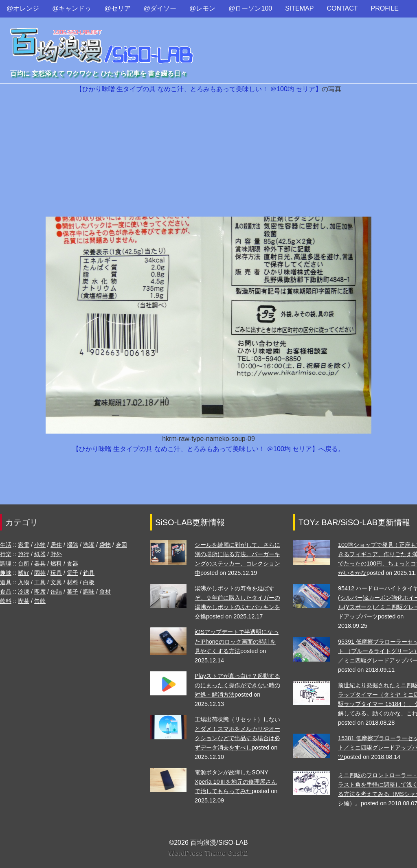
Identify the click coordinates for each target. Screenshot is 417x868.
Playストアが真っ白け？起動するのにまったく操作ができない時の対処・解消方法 (237, 685)
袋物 (105, 545)
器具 (40, 563)
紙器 (40, 554)
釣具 (89, 573)
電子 (72, 573)
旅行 (24, 554)
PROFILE (385, 8)
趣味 (6, 573)
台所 (24, 563)
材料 (72, 582)
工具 (40, 582)
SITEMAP (299, 8)
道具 (6, 582)
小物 (40, 545)
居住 (56, 545)
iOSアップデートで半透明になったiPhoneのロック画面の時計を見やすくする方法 (237, 641)
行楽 (6, 554)
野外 (56, 554)
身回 (121, 545)
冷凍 (24, 592)
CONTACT (342, 8)
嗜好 (24, 573)
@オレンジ (23, 8)
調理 (6, 563)
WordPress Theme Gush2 (208, 853)
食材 (105, 592)
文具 (56, 582)
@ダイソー (160, 8)
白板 (89, 582)
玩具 (56, 573)
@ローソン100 (250, 8)
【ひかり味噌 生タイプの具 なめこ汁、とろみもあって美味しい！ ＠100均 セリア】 (199, 89)
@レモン (202, 8)
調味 (89, 592)
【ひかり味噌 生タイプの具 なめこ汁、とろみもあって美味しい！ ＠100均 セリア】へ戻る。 (208, 449)
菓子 (72, 592)
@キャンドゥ (72, 8)
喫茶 (24, 601)
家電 (24, 545)
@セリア (118, 8)
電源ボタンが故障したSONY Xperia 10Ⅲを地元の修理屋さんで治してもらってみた (236, 782)
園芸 (40, 573)
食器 (72, 563)
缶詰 (56, 592)
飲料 (6, 601)
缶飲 (40, 601)
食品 (6, 592)
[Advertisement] (208, 156)
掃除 (72, 545)
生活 (6, 545)
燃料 (56, 563)
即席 (40, 592)
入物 (24, 582)
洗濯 (89, 545)
